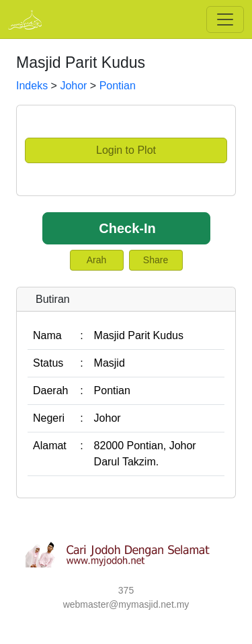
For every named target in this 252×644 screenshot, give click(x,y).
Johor (73, 86)
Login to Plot (126, 150)
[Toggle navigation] (225, 19)
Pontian (118, 86)
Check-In (127, 228)
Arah (97, 260)
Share (156, 260)
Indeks (32, 86)
